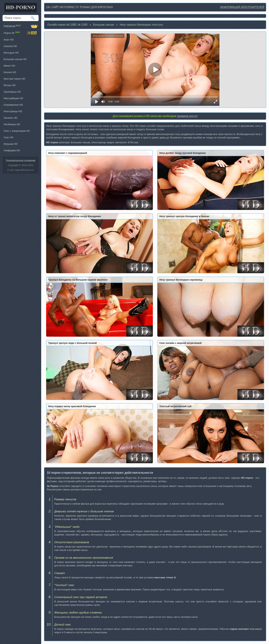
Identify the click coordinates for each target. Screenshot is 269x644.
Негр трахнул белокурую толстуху (141, 25)
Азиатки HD (10, 46)
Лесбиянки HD (12, 124)
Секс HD (8, 137)
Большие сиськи (104, 25)
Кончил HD (10, 72)
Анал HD (9, 40)
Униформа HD (12, 150)
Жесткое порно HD (14, 79)
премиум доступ (187, 116)
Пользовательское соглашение (21, 160)
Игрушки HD (11, 144)
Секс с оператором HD (17, 131)
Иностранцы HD (13, 111)
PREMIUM (21, 26)
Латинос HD (10, 118)
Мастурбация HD (13, 98)
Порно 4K (21, 33)
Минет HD (9, 66)
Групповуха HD (12, 92)
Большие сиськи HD (15, 59)
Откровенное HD (13, 105)
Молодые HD (11, 53)
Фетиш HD (10, 85)
